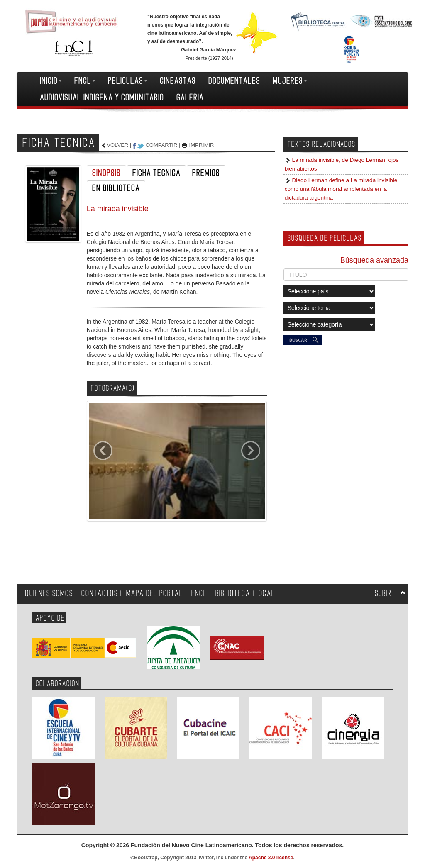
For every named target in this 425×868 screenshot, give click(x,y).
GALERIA (190, 98)
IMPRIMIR (202, 145)
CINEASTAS (178, 81)
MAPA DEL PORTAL (155, 594)
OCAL (267, 594)
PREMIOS (206, 173)
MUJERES (290, 81)
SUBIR (383, 594)
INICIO (51, 81)
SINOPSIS (106, 173)
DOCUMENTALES (234, 81)
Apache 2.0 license (271, 858)
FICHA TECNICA (156, 173)
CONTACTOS (100, 594)
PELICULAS (128, 81)
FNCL (85, 81)
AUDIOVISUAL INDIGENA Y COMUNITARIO (102, 98)
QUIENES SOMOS (49, 594)
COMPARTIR (161, 145)
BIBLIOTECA (233, 594)
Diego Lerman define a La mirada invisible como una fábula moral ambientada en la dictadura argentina (341, 189)
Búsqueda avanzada (374, 260)
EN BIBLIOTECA (116, 188)
